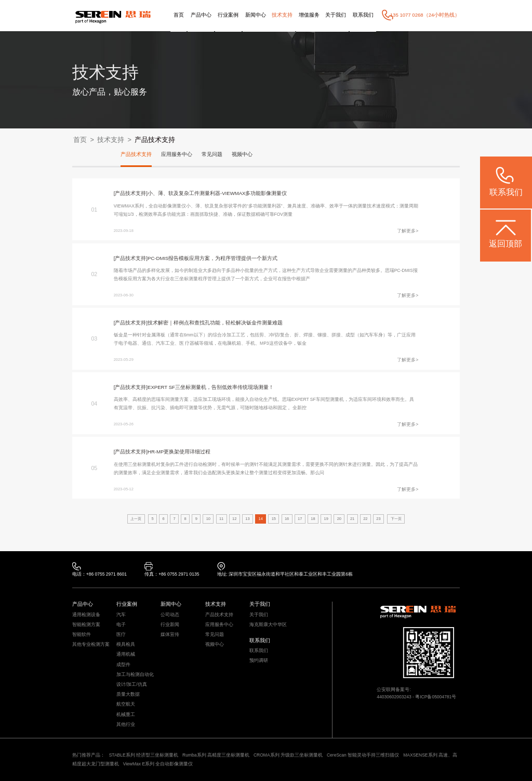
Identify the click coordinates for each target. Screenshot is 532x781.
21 (352, 519)
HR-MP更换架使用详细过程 (179, 452)
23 (378, 519)
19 (326, 519)
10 (208, 519)
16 (287, 519)
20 (339, 519)
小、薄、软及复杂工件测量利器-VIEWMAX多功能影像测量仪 (217, 193)
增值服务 (309, 15)
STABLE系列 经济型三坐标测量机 (144, 755)
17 (300, 519)
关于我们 (336, 15)
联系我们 (363, 15)
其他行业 (126, 725)
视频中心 (242, 154)
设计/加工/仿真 (132, 685)
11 (221, 519)
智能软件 (82, 635)
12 (234, 519)
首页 (179, 15)
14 (261, 519)
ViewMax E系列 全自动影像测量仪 (158, 764)
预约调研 (259, 661)
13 (247, 519)
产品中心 (201, 15)
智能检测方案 (86, 625)
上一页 (136, 519)
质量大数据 (128, 694)
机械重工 (126, 715)
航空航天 (126, 704)
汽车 (121, 615)
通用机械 (126, 654)
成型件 (123, 665)
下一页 (396, 519)
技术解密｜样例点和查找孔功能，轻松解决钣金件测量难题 (215, 323)
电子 (121, 625)
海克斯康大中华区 (268, 625)
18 (313, 519)
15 (274, 519)
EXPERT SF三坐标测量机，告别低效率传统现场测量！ (211, 387)
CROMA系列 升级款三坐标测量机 (288, 755)
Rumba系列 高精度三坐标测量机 (216, 755)
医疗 (121, 635)
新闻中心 (256, 15)
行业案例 (228, 15)
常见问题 (212, 154)
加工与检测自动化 (135, 675)
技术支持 (282, 15)
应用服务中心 (177, 154)
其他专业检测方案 (91, 645)
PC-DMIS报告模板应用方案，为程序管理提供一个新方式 (212, 258)
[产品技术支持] (131, 193)
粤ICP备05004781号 (436, 697)
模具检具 (126, 645)
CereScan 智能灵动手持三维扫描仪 (363, 755)
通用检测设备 (86, 615)
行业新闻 (170, 625)
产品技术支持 (155, 140)
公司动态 (170, 615)
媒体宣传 (170, 635)
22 (365, 519)
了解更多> (408, 231)
